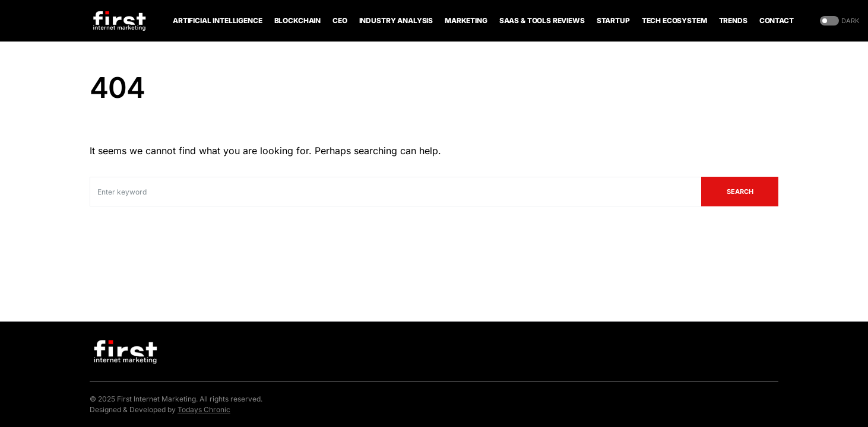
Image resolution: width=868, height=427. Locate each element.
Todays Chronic (204, 410)
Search (740, 192)
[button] (838, 21)
